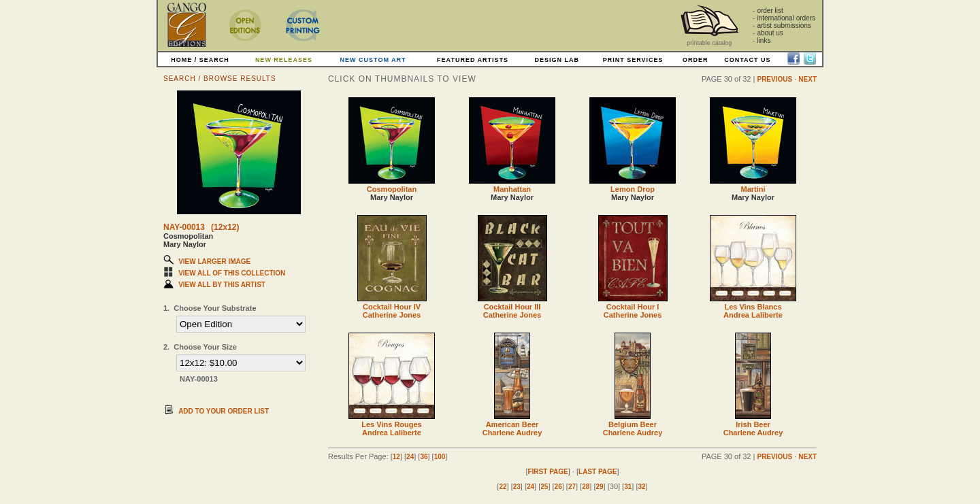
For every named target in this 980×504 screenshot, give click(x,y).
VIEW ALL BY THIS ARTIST (222, 285)
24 (410, 457)
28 (586, 487)
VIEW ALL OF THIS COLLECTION (232, 273)
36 (424, 457)
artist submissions (784, 26)
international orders (786, 18)
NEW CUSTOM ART (373, 60)
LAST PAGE (598, 472)
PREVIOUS (774, 79)
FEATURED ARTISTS (473, 60)
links (764, 40)
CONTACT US (747, 60)
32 (641, 487)
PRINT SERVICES (633, 60)
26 (558, 487)
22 (503, 487)
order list (770, 11)
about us (770, 33)
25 (544, 487)
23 (517, 487)
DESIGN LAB (557, 60)
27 (572, 487)
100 (440, 457)
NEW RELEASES (284, 60)
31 (628, 487)
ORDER (696, 60)
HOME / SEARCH (200, 60)
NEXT (807, 79)
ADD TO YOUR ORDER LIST (224, 411)
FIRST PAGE (548, 472)
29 (599, 487)
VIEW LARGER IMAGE (214, 262)
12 (396, 457)
